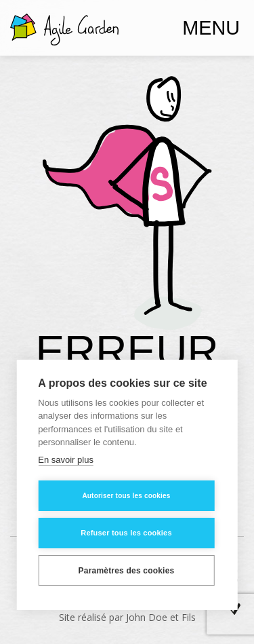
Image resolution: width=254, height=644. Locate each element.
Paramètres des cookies (127, 571)
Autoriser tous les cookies (126, 496)
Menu (211, 28)
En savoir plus (66, 460)
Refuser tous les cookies (126, 533)
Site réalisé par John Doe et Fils (127, 617)
